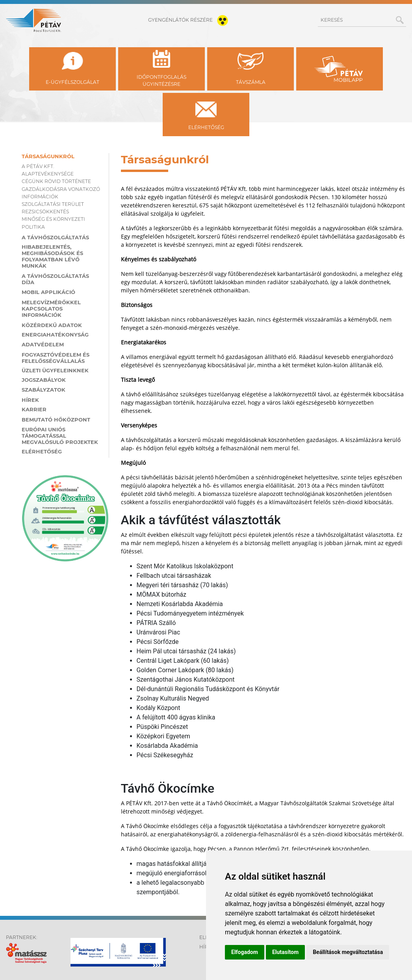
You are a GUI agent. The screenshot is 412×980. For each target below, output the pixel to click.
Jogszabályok (44, 380)
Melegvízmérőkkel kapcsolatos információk (51, 309)
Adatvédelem (43, 344)
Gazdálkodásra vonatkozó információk (61, 193)
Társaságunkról (48, 156)
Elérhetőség (42, 451)
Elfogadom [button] (245, 952)
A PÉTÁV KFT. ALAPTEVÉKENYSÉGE (48, 170)
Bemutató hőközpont (56, 420)
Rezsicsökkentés (45, 212)
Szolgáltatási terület (53, 204)
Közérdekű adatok (52, 325)
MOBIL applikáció (48, 292)
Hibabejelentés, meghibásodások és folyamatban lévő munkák (52, 256)
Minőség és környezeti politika (53, 223)
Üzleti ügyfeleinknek (55, 370)
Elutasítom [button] (285, 952)
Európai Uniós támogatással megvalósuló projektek (60, 436)
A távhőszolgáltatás (55, 237)
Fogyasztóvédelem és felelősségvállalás (56, 358)
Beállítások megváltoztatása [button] (348, 952)
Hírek (30, 400)
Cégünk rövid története (56, 181)
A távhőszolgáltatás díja (55, 279)
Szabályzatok (44, 390)
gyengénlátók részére (190, 20)
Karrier (34, 409)
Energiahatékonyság (55, 335)
